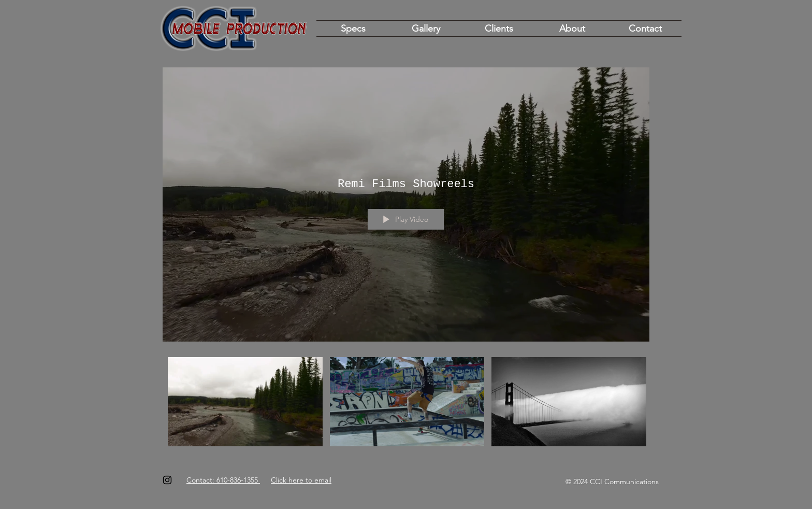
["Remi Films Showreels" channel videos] (406, 405)
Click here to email (301, 480)
